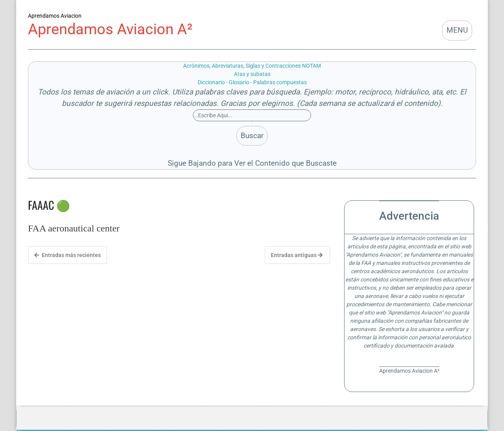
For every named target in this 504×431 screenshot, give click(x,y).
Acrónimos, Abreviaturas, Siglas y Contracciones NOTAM (252, 66)
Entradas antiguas (297, 255)
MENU (457, 30)
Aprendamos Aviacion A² (110, 29)
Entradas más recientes (68, 255)
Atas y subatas (252, 74)
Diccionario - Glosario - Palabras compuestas (252, 82)
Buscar (252, 136)
